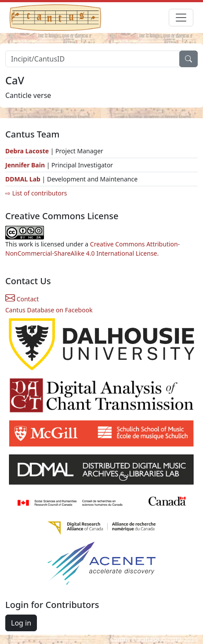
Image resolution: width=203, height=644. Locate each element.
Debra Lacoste (27, 151)
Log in (21, 623)
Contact (22, 299)
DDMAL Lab (23, 179)
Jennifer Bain (26, 165)
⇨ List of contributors (36, 193)
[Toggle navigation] (181, 18)
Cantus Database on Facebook (49, 310)
